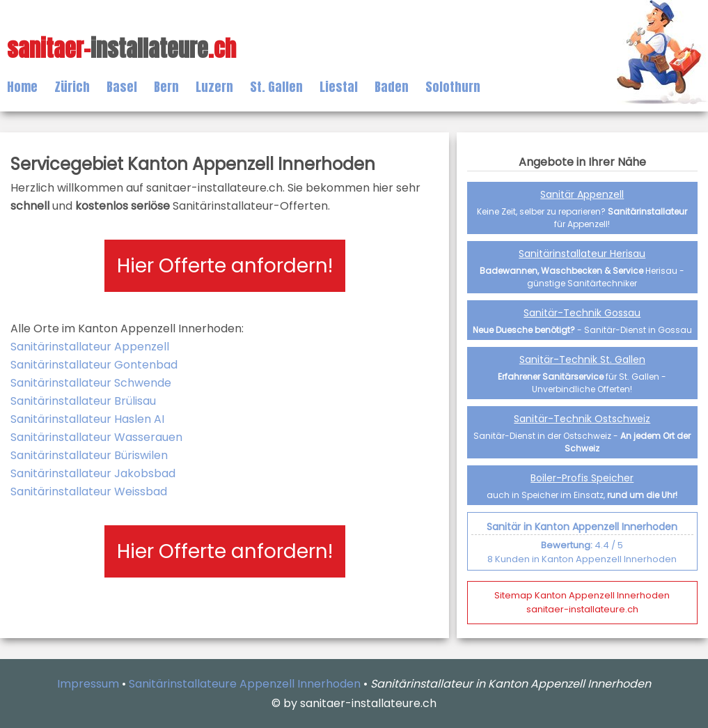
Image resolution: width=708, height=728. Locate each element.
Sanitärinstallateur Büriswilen (89, 455)
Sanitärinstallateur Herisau (582, 254)
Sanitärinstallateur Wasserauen (96, 437)
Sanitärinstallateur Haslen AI (87, 419)
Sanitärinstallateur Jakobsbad (93, 473)
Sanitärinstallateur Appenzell (90, 347)
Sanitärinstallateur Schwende (91, 383)
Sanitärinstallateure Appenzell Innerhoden (245, 684)
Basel (122, 87)
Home (22, 87)
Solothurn (453, 87)
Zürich (72, 87)
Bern (166, 87)
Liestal (339, 87)
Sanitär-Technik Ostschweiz (582, 419)
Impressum (88, 684)
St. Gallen (276, 87)
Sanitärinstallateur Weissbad (89, 491)
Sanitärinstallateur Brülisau (83, 401)
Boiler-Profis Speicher (582, 478)
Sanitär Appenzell (582, 194)
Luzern (214, 87)
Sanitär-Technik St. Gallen (582, 359)
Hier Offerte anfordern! (225, 266)
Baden (392, 87)
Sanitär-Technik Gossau (582, 313)
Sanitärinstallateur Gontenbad (94, 365)
